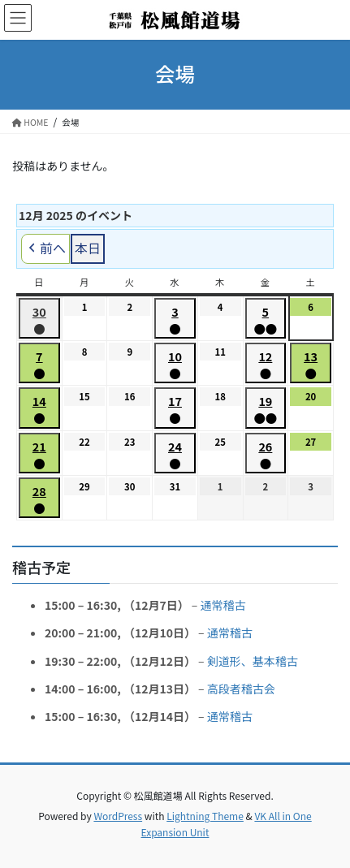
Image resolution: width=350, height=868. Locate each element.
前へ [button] (45, 249)
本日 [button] (88, 248)
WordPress (118, 816)
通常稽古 (223, 605)
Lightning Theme (205, 816)
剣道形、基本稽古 (253, 660)
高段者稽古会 (241, 688)
